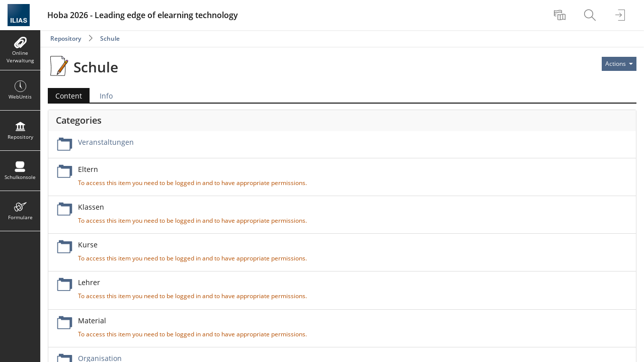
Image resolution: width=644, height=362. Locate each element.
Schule (110, 38)
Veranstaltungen (106, 142)
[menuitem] (561, 15)
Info (106, 96)
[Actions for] (619, 64)
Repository (66, 38)
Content (69, 96)
